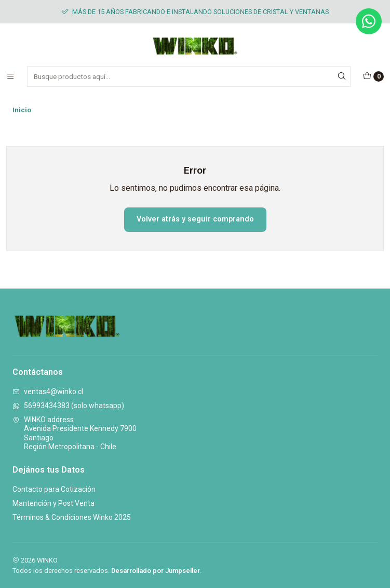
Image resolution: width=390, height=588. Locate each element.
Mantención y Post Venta (53, 503)
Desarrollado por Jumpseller (156, 571)
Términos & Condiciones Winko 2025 (72, 517)
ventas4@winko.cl (48, 391)
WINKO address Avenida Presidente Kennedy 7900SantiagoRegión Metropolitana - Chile (75, 433)
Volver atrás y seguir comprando (195, 219)
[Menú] (10, 76)
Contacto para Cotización (54, 489)
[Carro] (373, 76)
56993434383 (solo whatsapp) (68, 406)
